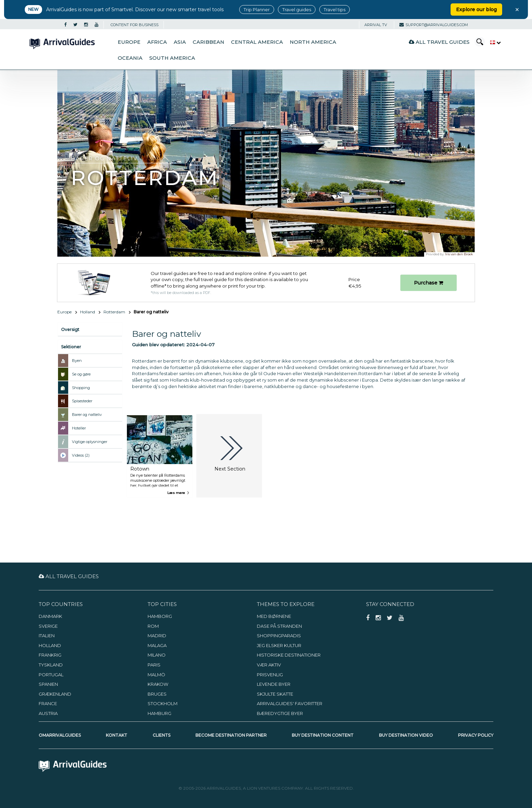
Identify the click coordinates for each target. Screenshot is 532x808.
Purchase (429, 283)
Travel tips (335, 10)
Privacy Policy (476, 735)
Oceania (130, 58)
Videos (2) (81, 455)
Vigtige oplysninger (90, 442)
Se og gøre (81, 374)
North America (313, 42)
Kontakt (117, 735)
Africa (157, 42)
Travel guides (297, 10)
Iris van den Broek (459, 254)
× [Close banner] (517, 10)
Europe (129, 42)
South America (172, 58)
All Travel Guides (439, 42)
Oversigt (70, 329)
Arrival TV (376, 25)
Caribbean (208, 42)
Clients (161, 735)
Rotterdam (114, 312)
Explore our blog (476, 10)
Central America (257, 42)
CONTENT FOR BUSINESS (135, 25)
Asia (180, 42)
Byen (77, 361)
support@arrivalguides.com (434, 25)
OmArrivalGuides (60, 735)
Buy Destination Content (323, 735)
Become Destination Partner (231, 735)
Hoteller (79, 428)
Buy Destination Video (406, 735)
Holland (88, 312)
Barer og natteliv (87, 415)
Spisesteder (82, 401)
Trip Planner (257, 10)
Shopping (81, 388)
